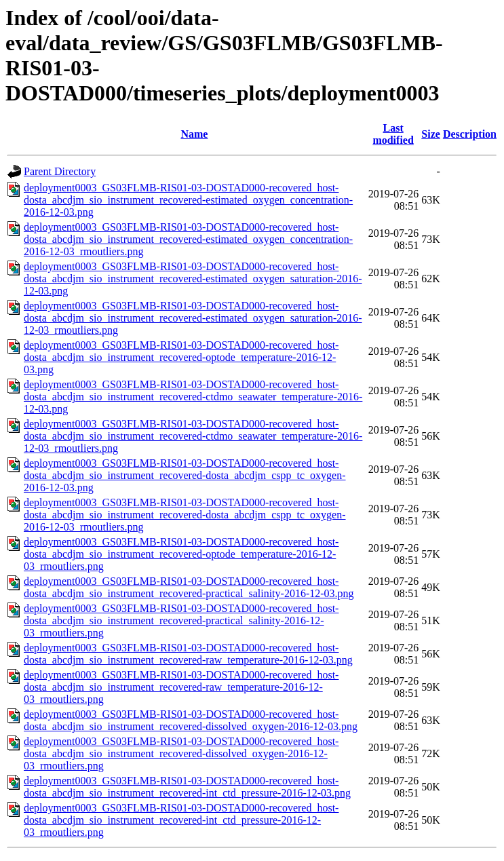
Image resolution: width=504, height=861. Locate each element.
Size (431, 134)
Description (470, 134)
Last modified (393, 134)
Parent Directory (60, 171)
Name (194, 134)
